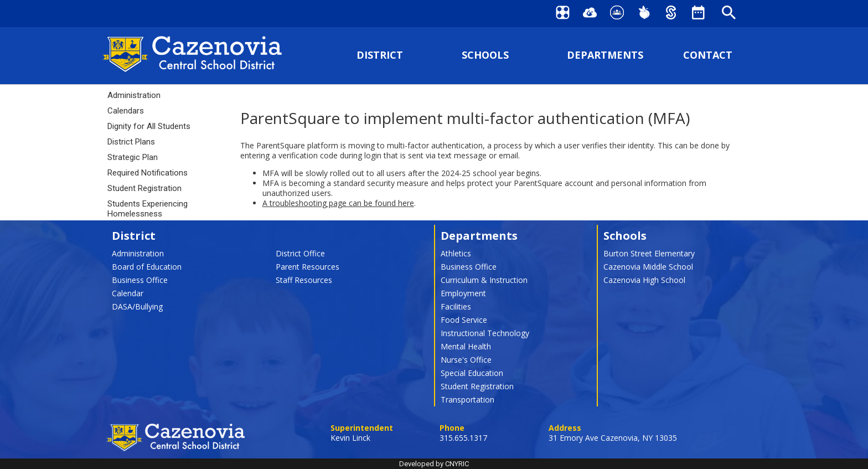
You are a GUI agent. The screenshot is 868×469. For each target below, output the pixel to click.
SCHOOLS (485, 55)
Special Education (472, 373)
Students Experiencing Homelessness (148, 209)
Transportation (467, 400)
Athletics (456, 253)
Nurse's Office (466, 360)
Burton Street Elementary (649, 253)
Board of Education (147, 267)
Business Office (140, 280)
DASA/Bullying (137, 306)
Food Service (464, 320)
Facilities (456, 306)
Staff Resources (304, 280)
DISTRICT (380, 55)
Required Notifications (148, 173)
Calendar (128, 293)
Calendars (126, 111)
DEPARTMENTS (605, 55)
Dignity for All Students (149, 126)
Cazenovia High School (644, 280)
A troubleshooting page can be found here (338, 203)
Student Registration (144, 188)
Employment (463, 293)
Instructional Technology (485, 333)
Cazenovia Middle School (648, 267)
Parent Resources (308, 267)
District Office (300, 253)
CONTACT (708, 55)
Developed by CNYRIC (434, 464)
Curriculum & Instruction (484, 280)
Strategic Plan (133, 157)
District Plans (131, 142)
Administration (134, 95)
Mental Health (466, 346)
